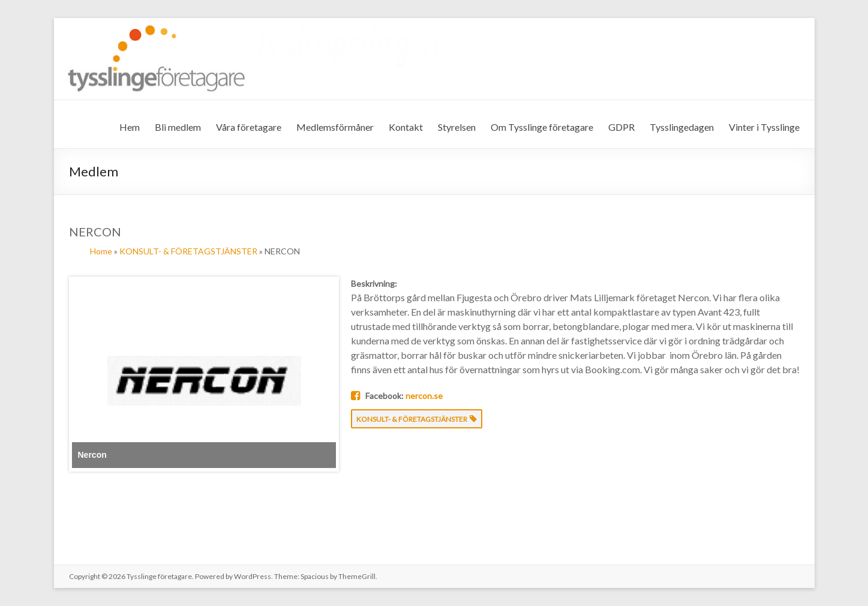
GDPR (621, 127)
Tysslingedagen (682, 127)
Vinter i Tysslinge (764, 127)
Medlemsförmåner (335, 127)
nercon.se (424, 396)
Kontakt (406, 127)
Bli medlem (178, 127)
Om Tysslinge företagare (542, 127)
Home (101, 251)
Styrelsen (457, 127)
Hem (130, 127)
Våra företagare (249, 127)
